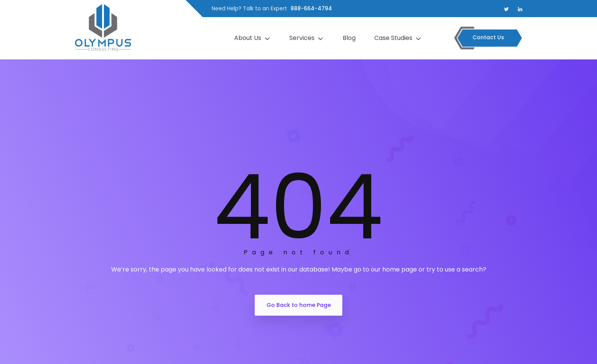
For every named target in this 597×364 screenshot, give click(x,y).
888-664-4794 (311, 8)
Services (307, 38)
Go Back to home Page (299, 305)
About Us (253, 38)
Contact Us (488, 37)
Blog (350, 38)
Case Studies (399, 38)
